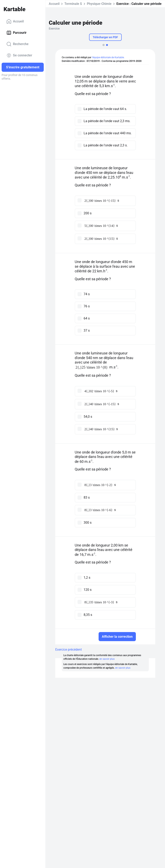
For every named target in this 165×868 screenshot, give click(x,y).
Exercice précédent (69, 650)
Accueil (15, 21)
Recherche (18, 44)
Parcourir (16, 33)
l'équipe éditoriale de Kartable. (108, 57)
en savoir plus (107, 659)
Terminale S (73, 4)
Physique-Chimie (99, 4)
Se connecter (19, 55)
